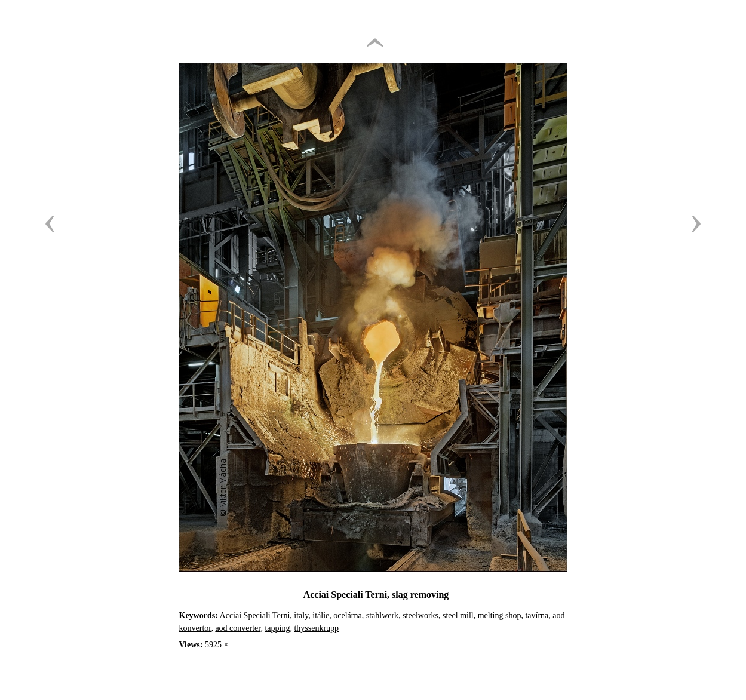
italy (301, 615)
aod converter (238, 628)
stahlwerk (382, 615)
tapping (277, 628)
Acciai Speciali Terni (255, 615)
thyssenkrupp (316, 628)
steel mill (458, 615)
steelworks (420, 615)
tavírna (537, 615)
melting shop (500, 615)
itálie (321, 615)
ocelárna (347, 615)
